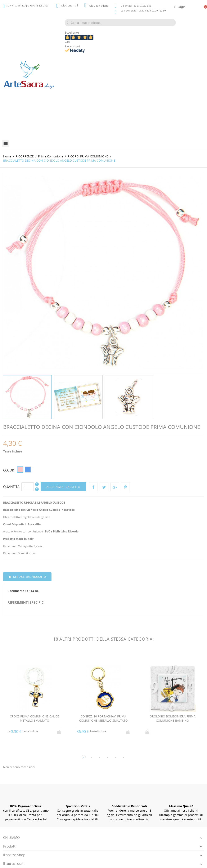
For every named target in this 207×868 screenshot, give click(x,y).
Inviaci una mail (69, 6)
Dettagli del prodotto (29, 577)
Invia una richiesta (98, 6)
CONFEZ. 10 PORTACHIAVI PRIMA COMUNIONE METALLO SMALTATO (103, 718)
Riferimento (16, 591)
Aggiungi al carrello (63, 487)
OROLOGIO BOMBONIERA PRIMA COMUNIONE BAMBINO (173, 718)
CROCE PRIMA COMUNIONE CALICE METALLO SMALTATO (34, 718)
